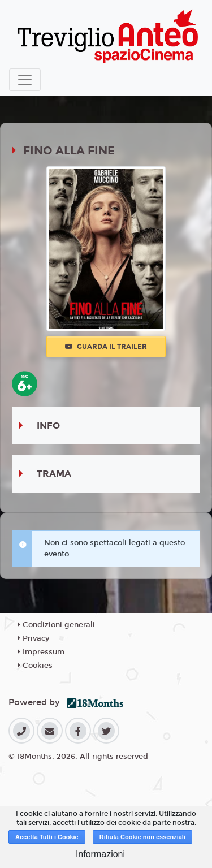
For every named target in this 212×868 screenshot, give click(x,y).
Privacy (33, 638)
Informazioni (100, 854)
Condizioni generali (56, 625)
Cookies (35, 666)
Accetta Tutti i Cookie (47, 837)
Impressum (41, 652)
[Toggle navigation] (25, 80)
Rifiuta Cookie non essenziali (142, 837)
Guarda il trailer (106, 347)
